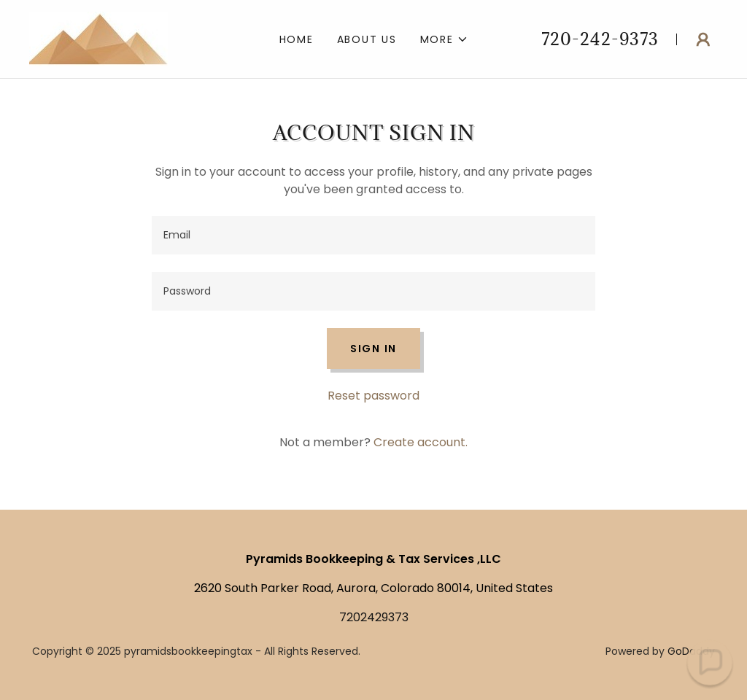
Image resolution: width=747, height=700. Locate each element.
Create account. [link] (421, 442)
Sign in (373, 349)
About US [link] (367, 39)
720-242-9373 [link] (600, 39)
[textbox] (373, 235)
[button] (444, 39)
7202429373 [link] (374, 617)
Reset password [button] (373, 396)
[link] (98, 38)
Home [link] (297, 39)
